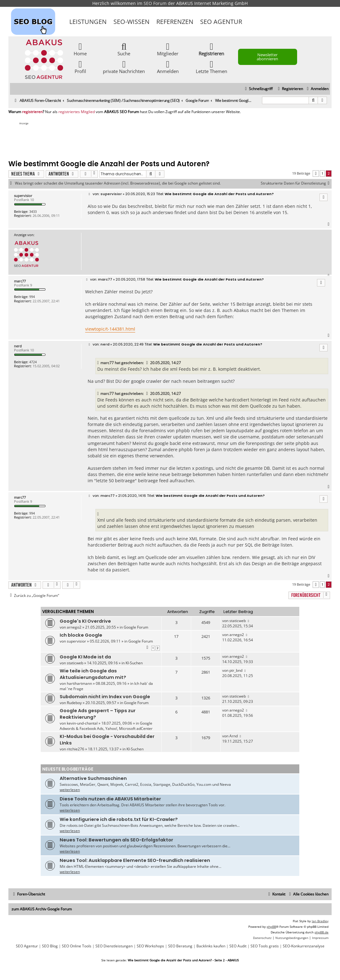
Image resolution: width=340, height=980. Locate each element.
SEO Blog (50, 946)
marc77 (20, 281)
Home (80, 49)
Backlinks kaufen (211, 946)
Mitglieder (168, 49)
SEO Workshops (150, 946)
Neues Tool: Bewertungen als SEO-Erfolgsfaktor (116, 840)
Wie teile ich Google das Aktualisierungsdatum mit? (93, 674)
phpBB (271, 927)
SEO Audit (238, 946)
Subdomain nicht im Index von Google (105, 697)
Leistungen (88, 22)
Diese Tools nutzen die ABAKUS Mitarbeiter (110, 799)
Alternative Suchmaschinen (93, 778)
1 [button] (322, 173)
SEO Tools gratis (265, 946)
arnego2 (74, 627)
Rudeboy (74, 703)
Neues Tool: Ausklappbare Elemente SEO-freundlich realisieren (135, 860)
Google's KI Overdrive (85, 621)
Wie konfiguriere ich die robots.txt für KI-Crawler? (119, 819)
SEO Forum (155, 3)
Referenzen (175, 22)
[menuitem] (317, 89)
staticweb (238, 621)
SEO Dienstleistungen (114, 946)
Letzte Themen (211, 67)
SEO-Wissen (131, 22)
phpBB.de (322, 932)
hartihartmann (79, 683)
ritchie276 (76, 749)
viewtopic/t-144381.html (110, 329)
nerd (18, 346)
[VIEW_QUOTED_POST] (147, 363)
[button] (316, 174)
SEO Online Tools (77, 946)
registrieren (32, 112)
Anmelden (168, 67)
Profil (80, 67)
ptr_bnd (236, 670)
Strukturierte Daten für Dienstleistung (296, 183)
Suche (124, 49)
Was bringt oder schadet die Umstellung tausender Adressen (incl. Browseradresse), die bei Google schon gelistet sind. (118, 183)
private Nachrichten (124, 67)
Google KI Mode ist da (85, 657)
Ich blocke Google (81, 635)
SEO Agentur (221, 22)
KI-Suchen (134, 663)
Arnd (234, 736)
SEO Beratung (180, 946)
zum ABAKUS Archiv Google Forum (42, 909)
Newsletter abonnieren (267, 57)
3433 (33, 211)
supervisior (23, 196)
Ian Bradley (320, 921)
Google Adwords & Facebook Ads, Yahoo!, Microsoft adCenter (106, 726)
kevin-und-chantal (82, 723)
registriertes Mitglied (77, 112)
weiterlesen (70, 790)
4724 (33, 362)
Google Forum (136, 627)
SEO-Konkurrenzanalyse (304, 946)
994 (32, 297)
